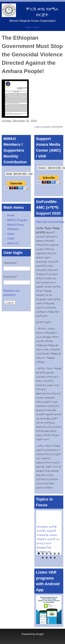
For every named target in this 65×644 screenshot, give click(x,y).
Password (10, 277)
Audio (11, 239)
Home (11, 215)
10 (55, 558)
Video (11, 234)
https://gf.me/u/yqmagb (50, 222)
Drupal (40, 634)
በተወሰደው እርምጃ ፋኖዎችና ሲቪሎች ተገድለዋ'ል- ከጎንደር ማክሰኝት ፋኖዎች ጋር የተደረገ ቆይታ (48, 535)
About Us (13, 243)
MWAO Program (17, 220)
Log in (38, 127)
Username (11, 263)
